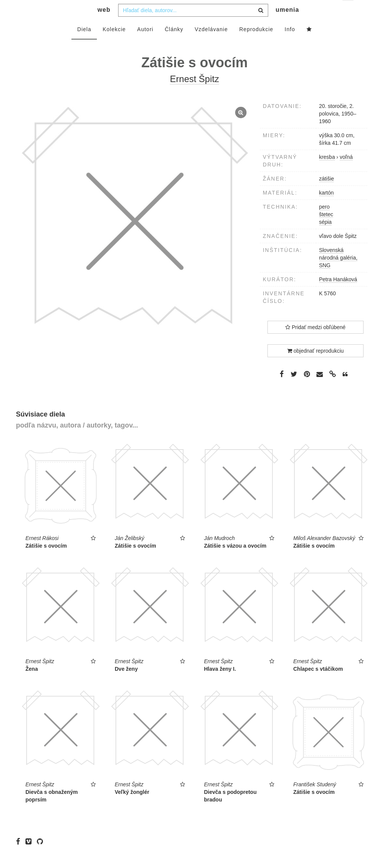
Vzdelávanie (211, 44)
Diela (84, 44)
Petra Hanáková (338, 295)
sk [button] (349, 12)
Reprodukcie (256, 44)
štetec (326, 230)
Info (290, 44)
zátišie (327, 194)
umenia (287, 25)
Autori (145, 44)
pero (324, 222)
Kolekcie (114, 44)
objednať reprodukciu (315, 366)
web (104, 25)
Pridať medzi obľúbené (315, 342)
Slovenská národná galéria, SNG (338, 273)
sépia (325, 237)
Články (174, 44)
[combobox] (193, 25)
